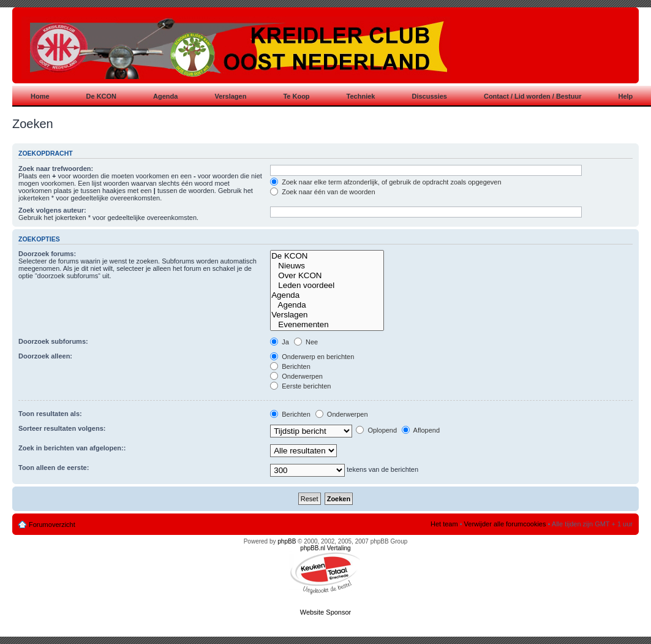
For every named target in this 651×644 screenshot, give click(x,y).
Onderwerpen (296, 376)
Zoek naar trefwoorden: (56, 169)
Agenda (327, 295)
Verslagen (327, 315)
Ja (280, 342)
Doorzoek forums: (47, 254)
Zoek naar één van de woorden (322, 192)
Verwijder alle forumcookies (505, 524)
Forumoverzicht (52, 525)
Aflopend (421, 430)
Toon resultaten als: (50, 414)
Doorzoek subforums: (53, 341)
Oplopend (376, 430)
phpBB (287, 541)
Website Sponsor (326, 612)
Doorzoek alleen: (45, 356)
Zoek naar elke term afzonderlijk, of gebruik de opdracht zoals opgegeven (386, 182)
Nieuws (327, 266)
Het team (444, 524)
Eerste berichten (300, 386)
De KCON (327, 256)
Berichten (290, 366)
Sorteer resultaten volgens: (62, 428)
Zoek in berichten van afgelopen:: (72, 448)
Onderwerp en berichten (312, 357)
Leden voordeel (327, 286)
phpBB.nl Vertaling (325, 548)
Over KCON (327, 276)
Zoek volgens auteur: (52, 210)
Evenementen (327, 325)
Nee (306, 342)
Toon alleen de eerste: (54, 468)
